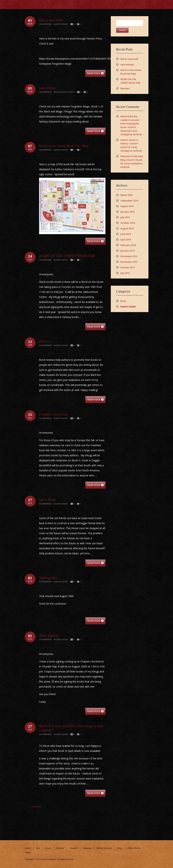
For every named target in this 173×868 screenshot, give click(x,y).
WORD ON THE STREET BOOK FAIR (67, 256)
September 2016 (129, 201)
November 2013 (129, 262)
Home (28, 848)
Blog (120, 848)
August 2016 (127, 206)
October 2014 (128, 223)
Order (28, 852)
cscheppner (45, 24)
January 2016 (127, 212)
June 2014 (126, 234)
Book (57, 92)
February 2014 (128, 245)
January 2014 (127, 251)
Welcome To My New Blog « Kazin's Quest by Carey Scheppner (132, 160)
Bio (38, 848)
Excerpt (60, 848)
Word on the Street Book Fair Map (64, 146)
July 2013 (125, 273)
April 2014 (126, 240)
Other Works (134, 848)
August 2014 (127, 228)
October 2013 (128, 267)
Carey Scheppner (49, 859)
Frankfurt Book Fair (54, 414)
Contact (74, 848)
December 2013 (129, 256)
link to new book (51, 20)
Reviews (45, 341)
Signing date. (49, 578)
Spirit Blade (48, 500)
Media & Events (104, 848)
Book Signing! (49, 635)
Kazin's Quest (61, 24)
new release (48, 88)
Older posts (34, 807)
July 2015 (125, 217)
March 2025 (127, 195)
